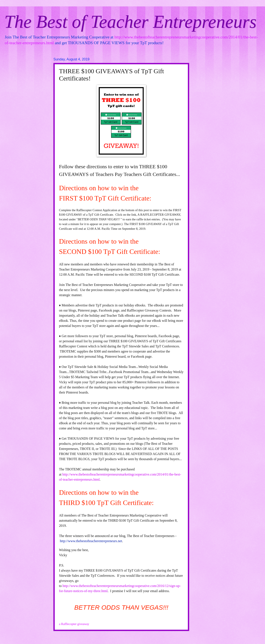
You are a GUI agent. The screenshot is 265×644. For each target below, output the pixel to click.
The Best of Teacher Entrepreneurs (130, 22)
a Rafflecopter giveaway (74, 624)
